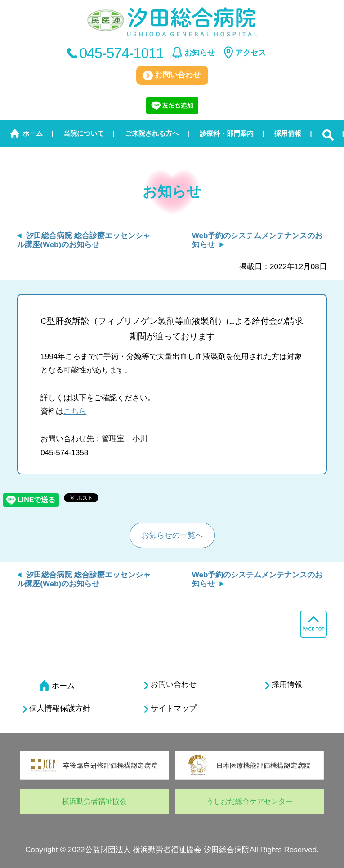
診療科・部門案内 (227, 133)
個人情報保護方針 (57, 709)
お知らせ (200, 53)
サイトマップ (170, 709)
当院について (84, 133)
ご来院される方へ (152, 133)
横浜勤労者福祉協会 (94, 801)
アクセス (250, 53)
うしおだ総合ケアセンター (250, 801)
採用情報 (288, 133)
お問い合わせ (172, 75)
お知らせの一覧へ (172, 535)
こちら (75, 411)
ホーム (33, 133)
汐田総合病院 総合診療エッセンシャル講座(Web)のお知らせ (84, 240)
